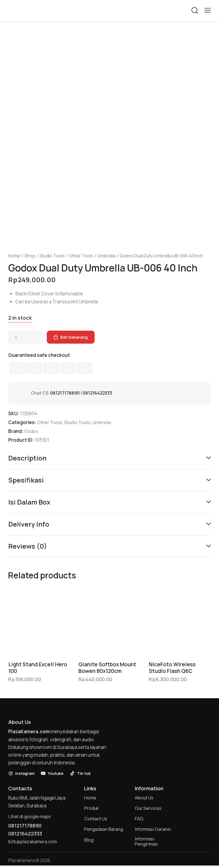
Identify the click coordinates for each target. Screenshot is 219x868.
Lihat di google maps (30, 817)
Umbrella (106, 256)
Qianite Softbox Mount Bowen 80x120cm (107, 668)
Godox (31, 431)
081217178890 (65, 393)
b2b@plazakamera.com (33, 843)
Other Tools (81, 256)
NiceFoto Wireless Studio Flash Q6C (172, 668)
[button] (208, 10)
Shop (30, 256)
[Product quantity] (26, 338)
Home (14, 256)
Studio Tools (52, 256)
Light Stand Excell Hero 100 (38, 668)
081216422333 (98, 393)
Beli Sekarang (76, 338)
